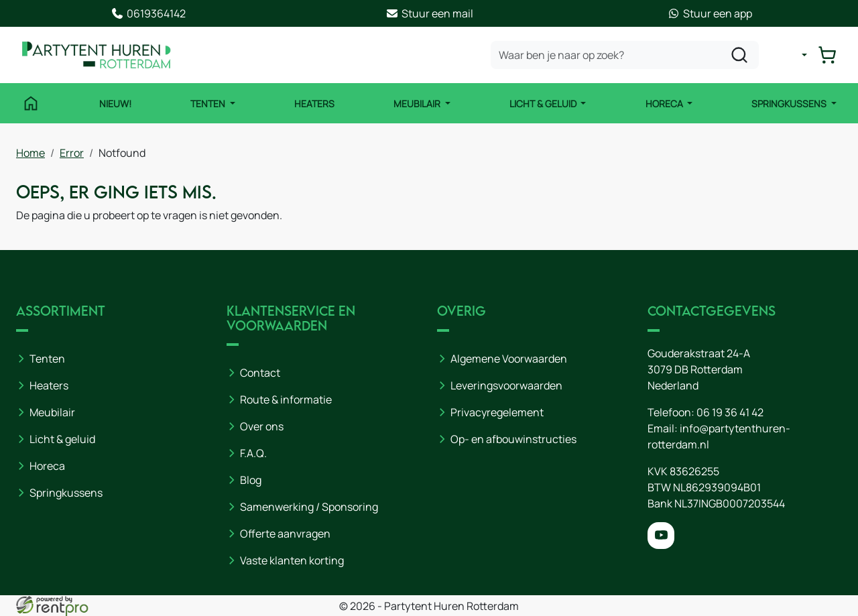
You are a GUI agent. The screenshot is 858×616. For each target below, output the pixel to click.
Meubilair (418, 104)
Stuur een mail (429, 13)
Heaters (314, 104)
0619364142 (148, 13)
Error (72, 153)
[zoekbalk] (625, 55)
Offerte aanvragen (285, 534)
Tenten (209, 104)
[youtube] (661, 536)
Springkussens (790, 104)
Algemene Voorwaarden (509, 359)
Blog (251, 480)
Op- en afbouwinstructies (513, 439)
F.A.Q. (253, 453)
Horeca (665, 104)
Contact (260, 373)
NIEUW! (115, 104)
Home (30, 153)
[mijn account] (794, 55)
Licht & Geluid (544, 104)
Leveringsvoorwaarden (506, 385)
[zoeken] (739, 55)
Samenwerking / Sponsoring (309, 507)
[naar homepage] (97, 55)
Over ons (262, 426)
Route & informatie (286, 399)
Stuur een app (710, 13)
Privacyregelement (497, 412)
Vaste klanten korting (292, 560)
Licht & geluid (62, 439)
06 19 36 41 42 (730, 412)
